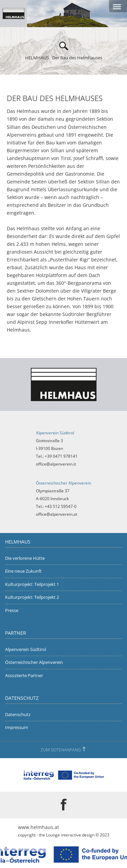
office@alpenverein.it (56, 464)
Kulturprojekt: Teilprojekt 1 (32, 584)
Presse (12, 610)
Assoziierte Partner (24, 675)
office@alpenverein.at (57, 514)
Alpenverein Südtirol (26, 649)
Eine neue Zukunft (23, 571)
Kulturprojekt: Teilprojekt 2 (32, 597)
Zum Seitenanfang (61, 750)
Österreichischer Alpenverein (34, 662)
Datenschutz (18, 714)
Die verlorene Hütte (25, 558)
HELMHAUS (37, 58)
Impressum (17, 727)
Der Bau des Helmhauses (77, 58)
